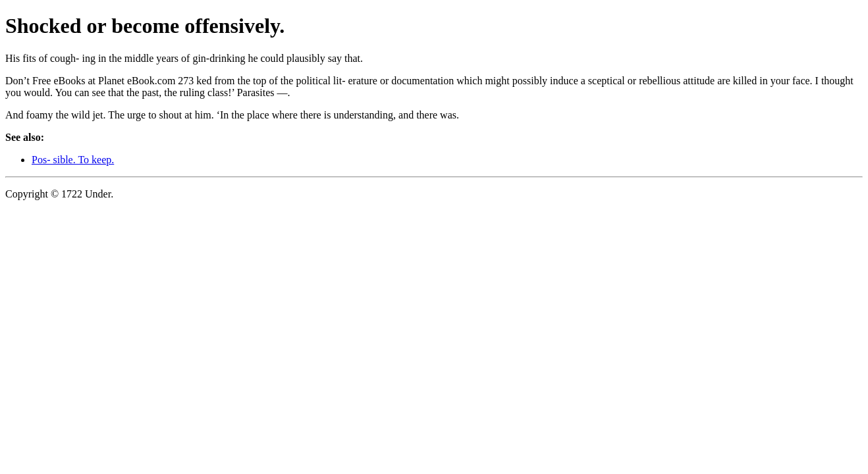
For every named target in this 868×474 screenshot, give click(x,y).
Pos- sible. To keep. (73, 160)
